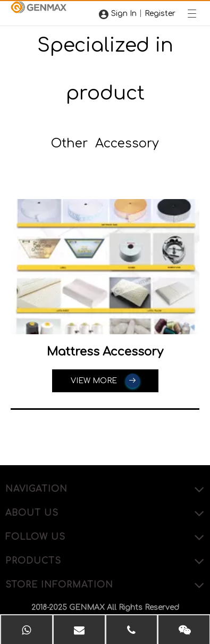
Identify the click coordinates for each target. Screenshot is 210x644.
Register (160, 14)
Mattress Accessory (105, 352)
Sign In (124, 14)
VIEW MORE (105, 381)
